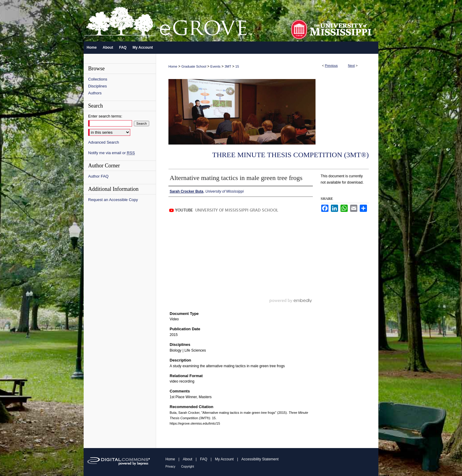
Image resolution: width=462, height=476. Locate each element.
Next (351, 66)
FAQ (204, 459)
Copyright (188, 467)
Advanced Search (104, 142)
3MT (228, 66)
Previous (331, 66)
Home (173, 66)
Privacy (170, 467)
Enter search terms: (105, 116)
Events (215, 66)
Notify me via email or (111, 153)
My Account (224, 459)
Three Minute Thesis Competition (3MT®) (291, 155)
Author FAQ (98, 176)
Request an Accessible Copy (113, 200)
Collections (98, 79)
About (188, 459)
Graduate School (194, 66)
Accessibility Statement (260, 459)
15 (237, 66)
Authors (95, 93)
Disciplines (97, 86)
